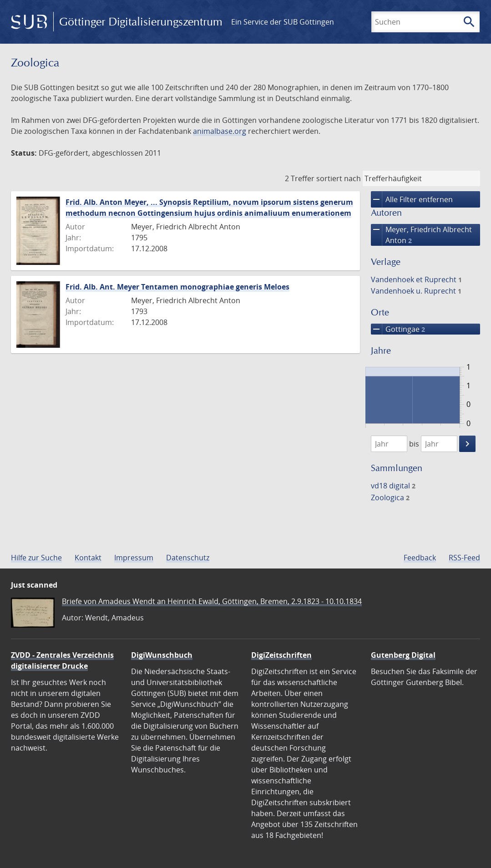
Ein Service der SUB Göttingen (283, 22)
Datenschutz (188, 558)
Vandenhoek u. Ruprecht (416, 291)
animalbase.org (220, 131)
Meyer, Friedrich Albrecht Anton (421, 235)
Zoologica (390, 497)
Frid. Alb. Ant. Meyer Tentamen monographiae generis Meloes (177, 287)
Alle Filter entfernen (412, 199)
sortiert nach (339, 178)
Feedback (420, 558)
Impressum (134, 558)
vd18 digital (393, 486)
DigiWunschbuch (162, 655)
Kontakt (88, 558)
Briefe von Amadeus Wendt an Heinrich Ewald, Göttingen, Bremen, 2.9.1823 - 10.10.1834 (212, 601)
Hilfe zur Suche (36, 558)
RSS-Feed (464, 558)
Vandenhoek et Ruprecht (416, 279)
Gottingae (398, 329)
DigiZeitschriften (281, 655)
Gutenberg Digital (403, 655)
